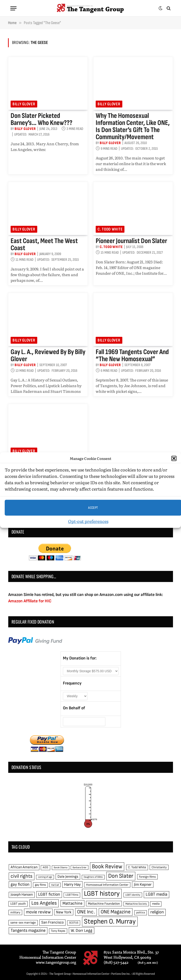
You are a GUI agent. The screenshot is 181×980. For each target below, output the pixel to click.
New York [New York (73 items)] (64, 912)
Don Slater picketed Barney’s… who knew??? (41, 119)
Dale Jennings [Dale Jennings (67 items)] (68, 877)
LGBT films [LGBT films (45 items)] (72, 895)
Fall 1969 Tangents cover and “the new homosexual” (132, 355)
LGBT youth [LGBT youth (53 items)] (18, 904)
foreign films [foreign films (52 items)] (147, 877)
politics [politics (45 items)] (141, 913)
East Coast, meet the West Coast (44, 244)
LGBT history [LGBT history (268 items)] (102, 894)
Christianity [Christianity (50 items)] (159, 867)
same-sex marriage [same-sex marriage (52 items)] (23, 923)
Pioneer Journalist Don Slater (131, 241)
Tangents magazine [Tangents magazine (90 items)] (28, 931)
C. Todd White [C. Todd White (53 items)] (137, 867)
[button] (174, 458)
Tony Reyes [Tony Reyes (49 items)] (58, 931)
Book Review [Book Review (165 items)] (107, 867)
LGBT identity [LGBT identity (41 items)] (133, 895)
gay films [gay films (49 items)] (40, 885)
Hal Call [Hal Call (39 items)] (55, 885)
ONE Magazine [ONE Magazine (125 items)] (116, 912)
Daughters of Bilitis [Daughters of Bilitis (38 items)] (93, 877)
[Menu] (13, 8)
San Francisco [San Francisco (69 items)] (52, 922)
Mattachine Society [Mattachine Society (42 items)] (136, 904)
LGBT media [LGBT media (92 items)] (156, 894)
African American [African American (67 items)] (24, 867)
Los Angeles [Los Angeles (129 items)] (44, 903)
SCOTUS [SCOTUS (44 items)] (74, 923)
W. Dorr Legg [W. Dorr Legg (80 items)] (82, 931)
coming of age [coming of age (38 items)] (45, 877)
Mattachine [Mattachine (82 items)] (72, 903)
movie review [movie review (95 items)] (38, 912)
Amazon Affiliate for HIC (30, 601)
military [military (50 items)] (15, 912)
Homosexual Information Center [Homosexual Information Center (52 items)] (107, 885)
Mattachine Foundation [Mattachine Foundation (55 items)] (104, 904)
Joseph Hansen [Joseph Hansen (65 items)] (22, 895)
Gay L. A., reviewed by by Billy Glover (48, 355)
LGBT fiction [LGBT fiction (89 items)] (49, 894)
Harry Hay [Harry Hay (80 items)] (72, 884)
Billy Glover (24, 104)
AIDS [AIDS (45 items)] (45, 867)
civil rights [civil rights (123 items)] (22, 876)
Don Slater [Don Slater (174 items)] (121, 876)
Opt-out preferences (88, 521)
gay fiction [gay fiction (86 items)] (20, 884)
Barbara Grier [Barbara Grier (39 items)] (80, 867)
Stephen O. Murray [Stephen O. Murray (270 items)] (110, 922)
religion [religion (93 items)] (157, 912)
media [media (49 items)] (156, 904)
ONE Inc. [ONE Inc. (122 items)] (86, 912)
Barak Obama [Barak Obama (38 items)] (61, 867)
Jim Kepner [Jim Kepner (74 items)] (143, 885)
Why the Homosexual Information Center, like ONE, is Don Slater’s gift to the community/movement (133, 126)
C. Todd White (110, 229)
